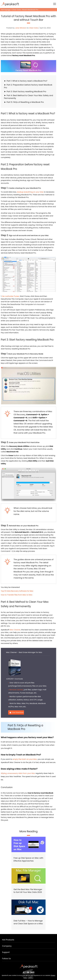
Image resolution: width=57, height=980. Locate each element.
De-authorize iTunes (11, 296)
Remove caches (16, 690)
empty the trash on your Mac (25, 759)
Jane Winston (21, 28)
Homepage (6, 10)
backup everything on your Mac (30, 192)
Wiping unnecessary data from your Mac (18, 773)
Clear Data (16, 10)
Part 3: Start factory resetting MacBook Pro (26, 91)
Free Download (18, 712)
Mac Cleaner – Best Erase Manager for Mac (24, 652)
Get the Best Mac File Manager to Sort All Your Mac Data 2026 (28, 891)
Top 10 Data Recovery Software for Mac (17, 591)
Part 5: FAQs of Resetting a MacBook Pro (25, 102)
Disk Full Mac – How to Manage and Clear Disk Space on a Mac (28, 922)
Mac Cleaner (15, 630)
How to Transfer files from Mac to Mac (17, 595)
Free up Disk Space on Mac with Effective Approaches (28, 859)
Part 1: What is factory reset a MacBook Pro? (27, 81)
